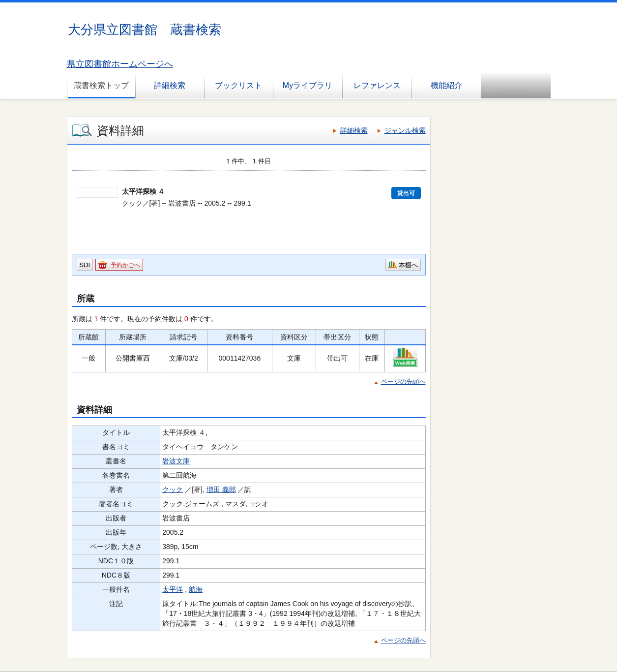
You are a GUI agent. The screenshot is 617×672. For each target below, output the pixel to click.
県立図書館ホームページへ (120, 64)
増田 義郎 (221, 489)
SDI (85, 265)
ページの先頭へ (403, 382)
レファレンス (377, 85)
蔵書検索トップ (101, 85)
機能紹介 (446, 85)
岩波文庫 (176, 461)
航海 (196, 589)
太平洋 (173, 589)
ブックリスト (238, 85)
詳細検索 (170, 85)
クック (173, 489)
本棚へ (408, 265)
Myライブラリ (308, 85)
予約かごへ (125, 265)
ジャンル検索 (405, 130)
